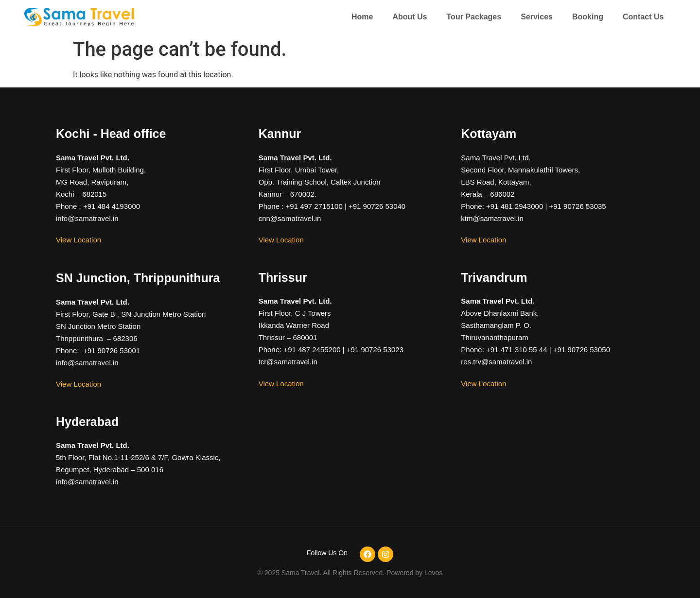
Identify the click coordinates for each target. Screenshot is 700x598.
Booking (588, 17)
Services (537, 17)
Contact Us (643, 17)
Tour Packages (474, 17)
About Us (410, 17)
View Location (79, 240)
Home (362, 17)
